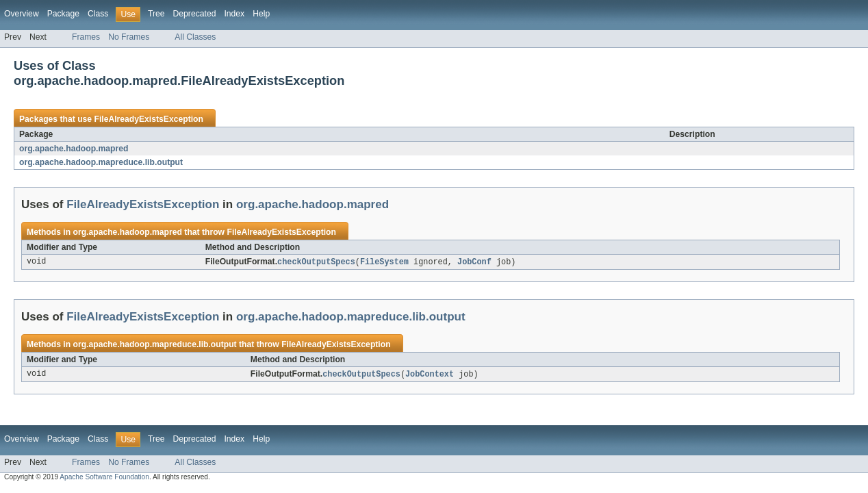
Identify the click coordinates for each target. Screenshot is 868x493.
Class (98, 14)
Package (63, 14)
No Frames (129, 37)
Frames (86, 37)
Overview (22, 14)
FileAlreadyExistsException (148, 119)
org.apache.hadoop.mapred (74, 149)
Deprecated (195, 14)
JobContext (430, 375)
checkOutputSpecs (316, 262)
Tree (156, 14)
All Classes (195, 37)
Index (234, 14)
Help (261, 14)
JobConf (474, 262)
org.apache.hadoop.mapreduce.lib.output (101, 162)
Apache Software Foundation (104, 478)
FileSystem (384, 262)
